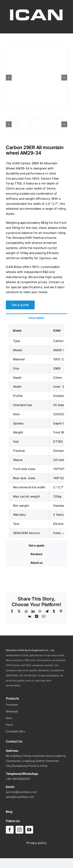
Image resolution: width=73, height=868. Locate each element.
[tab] (36, 318)
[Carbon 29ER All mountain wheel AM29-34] (36, 77)
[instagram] (19, 830)
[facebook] (10, 830)
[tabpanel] (36, 431)
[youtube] (29, 830)
